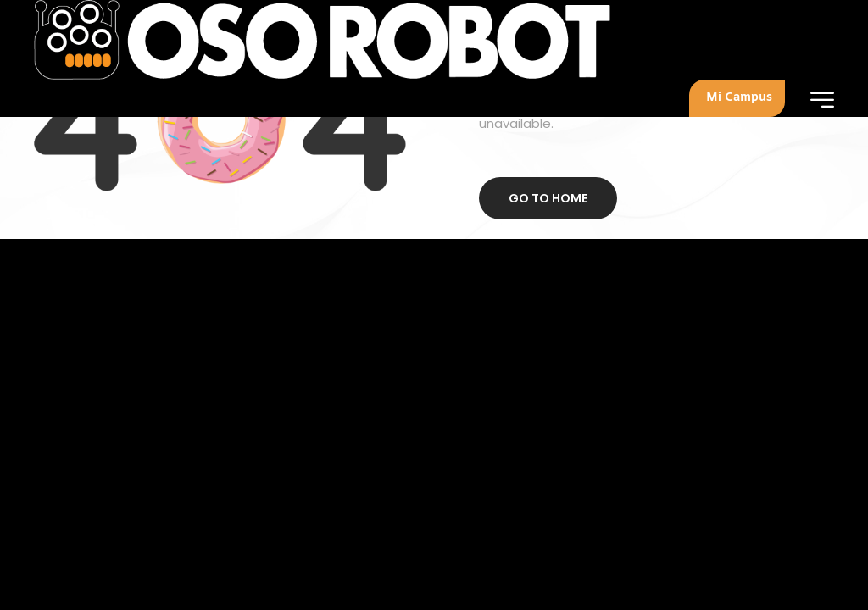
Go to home (548, 198)
